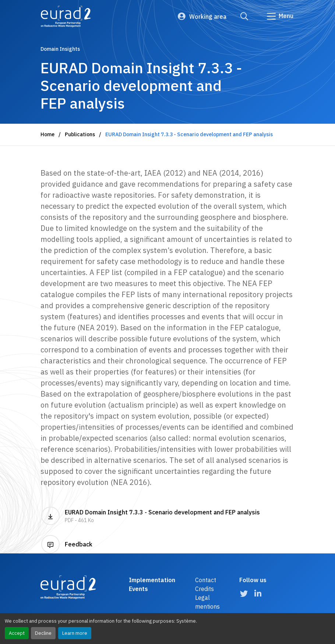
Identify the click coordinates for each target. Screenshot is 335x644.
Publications (80, 134)
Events (138, 589)
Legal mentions (207, 602)
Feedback (67, 544)
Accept (17, 633)
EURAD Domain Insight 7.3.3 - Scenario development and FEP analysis (167, 516)
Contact (206, 580)
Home (47, 134)
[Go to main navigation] (280, 16)
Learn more (75, 633)
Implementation (152, 580)
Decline (43, 633)
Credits (204, 589)
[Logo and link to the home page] (66, 17)
